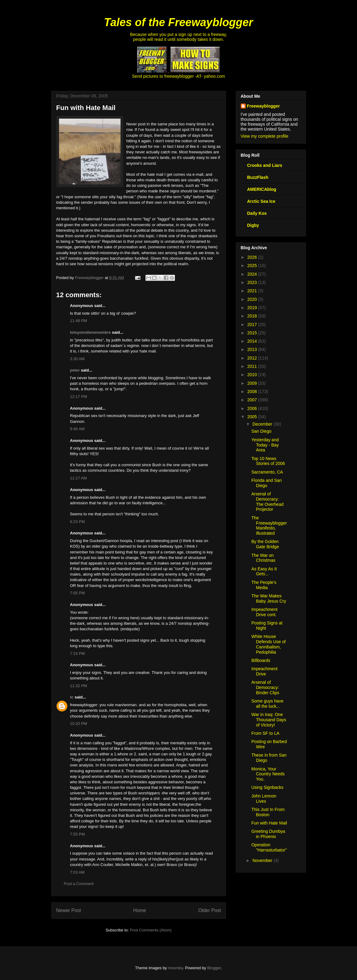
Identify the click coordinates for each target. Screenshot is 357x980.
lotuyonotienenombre (91, 332)
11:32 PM (79, 686)
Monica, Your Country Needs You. (268, 774)
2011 (253, 366)
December (263, 424)
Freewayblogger (263, 106)
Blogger (214, 968)
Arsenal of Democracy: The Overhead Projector (267, 502)
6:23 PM (77, 522)
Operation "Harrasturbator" (269, 847)
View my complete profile (265, 136)
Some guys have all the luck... (267, 704)
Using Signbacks (267, 787)
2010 (253, 375)
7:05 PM (77, 593)
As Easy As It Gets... (264, 571)
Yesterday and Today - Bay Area (265, 445)
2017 (253, 325)
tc (72, 697)
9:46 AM (77, 429)
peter (75, 370)
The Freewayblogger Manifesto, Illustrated (269, 525)
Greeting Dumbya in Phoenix (268, 834)
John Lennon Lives (264, 799)
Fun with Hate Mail (269, 823)
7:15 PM (77, 653)
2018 (253, 316)
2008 (253, 392)
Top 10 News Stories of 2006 (268, 461)
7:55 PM (77, 834)
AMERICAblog (262, 189)
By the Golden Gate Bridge (265, 544)
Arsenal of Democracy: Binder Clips (265, 687)
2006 (253, 408)
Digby (253, 225)
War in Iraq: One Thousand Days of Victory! (269, 720)
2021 (253, 291)
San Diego (261, 431)
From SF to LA (265, 733)
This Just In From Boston (268, 812)
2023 (253, 282)
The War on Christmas (263, 558)
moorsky (175, 968)
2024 (253, 274)
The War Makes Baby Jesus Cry (269, 598)
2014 (253, 341)
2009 (253, 383)
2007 (253, 400)
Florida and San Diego (266, 483)
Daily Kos (257, 213)
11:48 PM (79, 321)
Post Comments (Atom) (151, 930)
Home (140, 910)
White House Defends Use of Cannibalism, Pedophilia (268, 644)
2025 (253, 266)
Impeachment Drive (264, 671)
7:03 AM (77, 872)
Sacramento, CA (267, 472)
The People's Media (264, 585)
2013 (253, 349)
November (263, 860)
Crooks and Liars (265, 165)
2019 (253, 308)
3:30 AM (77, 359)
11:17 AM (79, 478)
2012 (253, 358)
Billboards (261, 660)
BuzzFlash (258, 177)
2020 (253, 299)
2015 (253, 333)
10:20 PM (79, 724)
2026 (253, 257)
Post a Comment (79, 884)
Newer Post (69, 910)
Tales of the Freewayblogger (178, 22)
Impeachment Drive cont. (264, 612)
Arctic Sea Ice (261, 201)
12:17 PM (79, 397)
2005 (253, 417)
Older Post (210, 910)
